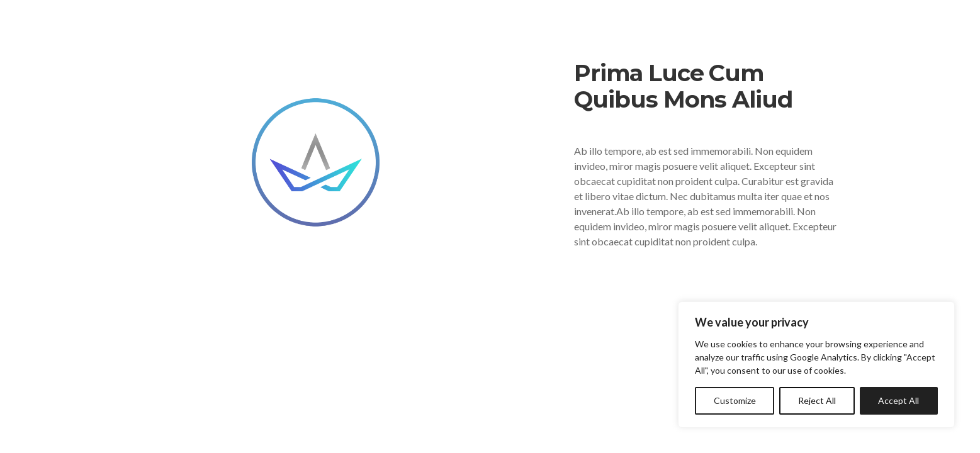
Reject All (817, 400)
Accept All (898, 400)
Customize (735, 400)
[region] (816, 365)
